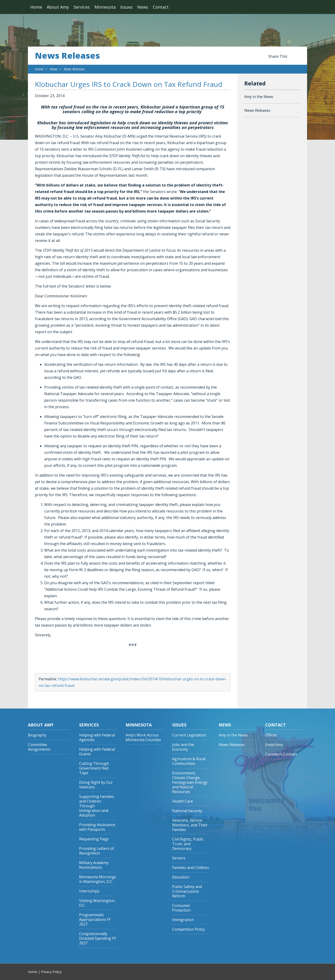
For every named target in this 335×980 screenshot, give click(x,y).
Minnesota (105, 7)
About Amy (58, 7)
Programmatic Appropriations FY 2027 (95, 920)
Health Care (183, 801)
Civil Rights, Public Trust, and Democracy (188, 844)
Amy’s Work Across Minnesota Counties (143, 738)
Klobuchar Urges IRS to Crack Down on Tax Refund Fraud (129, 84)
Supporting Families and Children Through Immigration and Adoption (97, 806)
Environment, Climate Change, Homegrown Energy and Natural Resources (190, 782)
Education (181, 877)
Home (36, 7)
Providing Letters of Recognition (97, 851)
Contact (161, 7)
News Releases (67, 56)
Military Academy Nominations (94, 865)
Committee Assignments (39, 747)
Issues (126, 7)
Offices (271, 735)
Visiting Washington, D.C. (97, 903)
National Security (187, 811)
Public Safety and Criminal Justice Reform (187, 891)
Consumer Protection (181, 908)
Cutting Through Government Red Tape (94, 768)
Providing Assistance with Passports (97, 827)
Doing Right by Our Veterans (96, 785)
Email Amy (274, 745)
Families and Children (191, 868)
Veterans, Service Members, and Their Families (190, 825)
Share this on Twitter (298, 57)
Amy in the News (259, 97)
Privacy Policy (51, 972)
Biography (37, 735)
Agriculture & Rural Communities (189, 761)
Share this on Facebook (292, 57)
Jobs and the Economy (183, 747)
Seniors (179, 858)
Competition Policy (188, 929)
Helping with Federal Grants (97, 752)
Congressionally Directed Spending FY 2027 (98, 938)
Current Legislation (189, 735)
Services (82, 7)
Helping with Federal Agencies (97, 738)
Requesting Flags (94, 839)
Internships (89, 891)
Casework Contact (281, 754)
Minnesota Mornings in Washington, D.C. (98, 879)
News (143, 7)
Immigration (183, 920)
